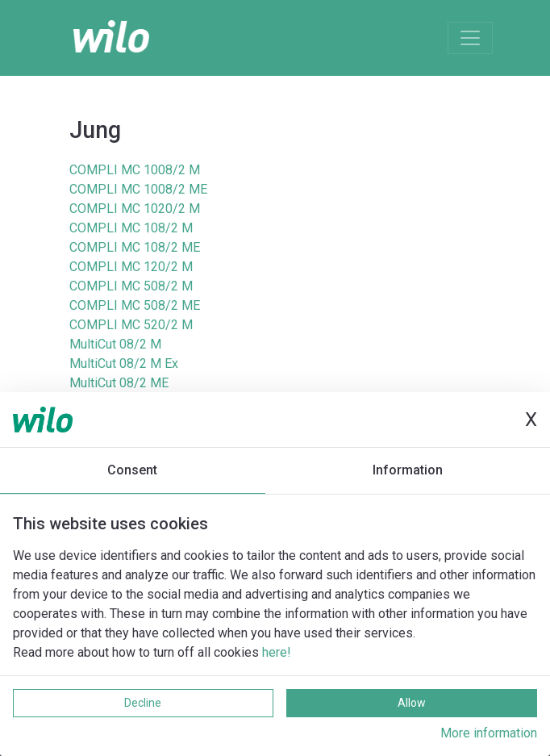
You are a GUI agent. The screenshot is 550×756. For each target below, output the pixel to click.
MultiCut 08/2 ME (119, 383)
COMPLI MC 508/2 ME (135, 305)
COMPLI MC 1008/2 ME (138, 189)
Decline (143, 703)
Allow (412, 703)
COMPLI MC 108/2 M (131, 228)
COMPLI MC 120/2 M (131, 267)
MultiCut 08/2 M (115, 344)
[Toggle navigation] (470, 38)
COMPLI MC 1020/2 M (135, 209)
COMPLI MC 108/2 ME (135, 247)
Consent (132, 470)
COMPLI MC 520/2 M (131, 325)
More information (489, 733)
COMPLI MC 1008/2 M (135, 170)
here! (277, 652)
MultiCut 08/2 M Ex (124, 363)
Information (408, 470)
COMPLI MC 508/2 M (131, 286)
